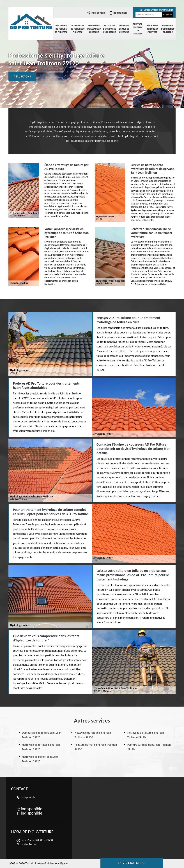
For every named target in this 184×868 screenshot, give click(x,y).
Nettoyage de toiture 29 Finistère (61, 29)
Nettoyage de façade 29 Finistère (94, 29)
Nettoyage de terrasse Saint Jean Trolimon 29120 (41, 747)
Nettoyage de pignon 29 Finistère (168, 29)
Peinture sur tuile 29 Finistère (138, 29)
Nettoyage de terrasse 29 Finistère (110, 29)
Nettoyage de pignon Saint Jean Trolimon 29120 (40, 759)
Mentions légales (58, 863)
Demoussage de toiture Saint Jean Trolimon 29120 (42, 735)
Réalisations (22, 77)
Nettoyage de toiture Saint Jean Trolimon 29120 (146, 735)
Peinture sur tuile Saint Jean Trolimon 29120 (149, 747)
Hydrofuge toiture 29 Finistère (152, 29)
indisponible (96, 13)
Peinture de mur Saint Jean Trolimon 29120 (96, 747)
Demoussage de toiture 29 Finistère (78, 29)
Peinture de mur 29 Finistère (124, 29)
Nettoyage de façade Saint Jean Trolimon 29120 (93, 735)
